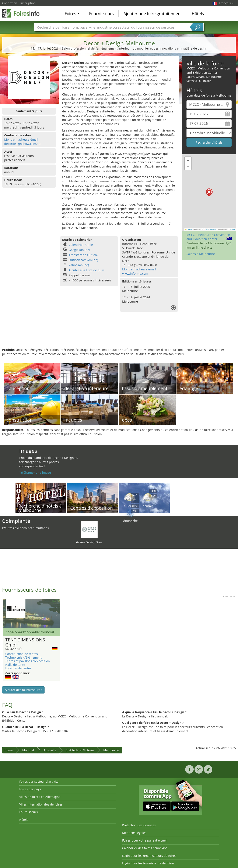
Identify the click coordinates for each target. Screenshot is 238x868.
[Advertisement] (118, 334)
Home (9, 750)
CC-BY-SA (231, 229)
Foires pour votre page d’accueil (145, 840)
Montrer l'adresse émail (21, 139)
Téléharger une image (35, 473)
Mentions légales (134, 833)
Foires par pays (30, 789)
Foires (72, 14)
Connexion (10, 3)
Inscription (28, 3)
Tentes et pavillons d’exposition (28, 661)
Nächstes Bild (57, 613)
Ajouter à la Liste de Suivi (87, 270)
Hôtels (198, 14)
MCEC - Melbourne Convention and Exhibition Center (208, 237)
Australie (50, 750)
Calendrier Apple (81, 245)
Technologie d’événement (23, 657)
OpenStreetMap (210, 229)
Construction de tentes (22, 654)
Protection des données (139, 825)
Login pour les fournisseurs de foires (148, 863)
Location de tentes (18, 668)
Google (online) (79, 250)
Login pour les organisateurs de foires (149, 856)
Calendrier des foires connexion (145, 848)
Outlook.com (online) (83, 260)
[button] (209, 192)
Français (226, 3)
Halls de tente (15, 665)
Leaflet (189, 229)
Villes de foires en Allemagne (40, 797)
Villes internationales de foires (41, 804)
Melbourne (111, 750)
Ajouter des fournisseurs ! (23, 690)
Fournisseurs (101, 14)
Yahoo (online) (79, 265)
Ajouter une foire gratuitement (153, 14)
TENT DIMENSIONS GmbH (25, 642)
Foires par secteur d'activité (39, 781)
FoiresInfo (23, 13)
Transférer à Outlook (83, 255)
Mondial (28, 750)
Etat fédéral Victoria (80, 750)
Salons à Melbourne (201, 254)
